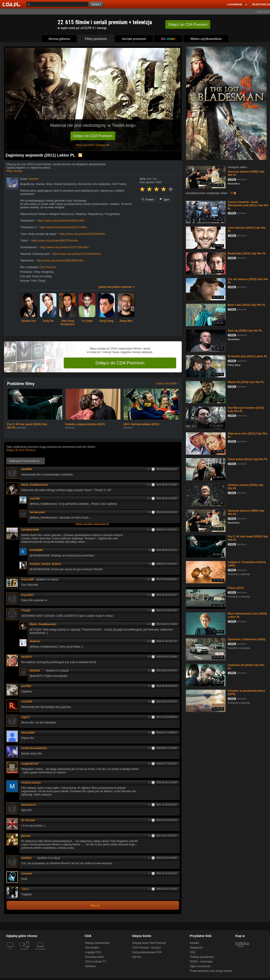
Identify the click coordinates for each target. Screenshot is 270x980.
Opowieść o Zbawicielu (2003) (247, 639)
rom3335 (28, 702)
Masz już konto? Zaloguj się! (93, 145)
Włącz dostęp (14, 171)
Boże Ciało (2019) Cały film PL (247, 305)
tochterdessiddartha (34, 748)
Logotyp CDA (93, 952)
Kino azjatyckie (102, 184)
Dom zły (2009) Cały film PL (245, 331)
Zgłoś (165, 200)
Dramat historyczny (65, 184)
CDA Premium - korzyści (147, 948)
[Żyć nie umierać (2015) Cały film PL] (205, 289)
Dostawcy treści (94, 957)
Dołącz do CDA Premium (93, 136)
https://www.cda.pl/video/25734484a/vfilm (77, 254)
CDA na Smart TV (96, 962)
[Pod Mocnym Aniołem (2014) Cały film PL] (205, 417)
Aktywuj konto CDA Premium (149, 943)
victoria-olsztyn (31, 783)
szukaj (96, 5)
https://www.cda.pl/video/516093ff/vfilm (82, 234)
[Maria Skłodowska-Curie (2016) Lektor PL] (205, 623)
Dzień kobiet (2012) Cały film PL (248, 459)
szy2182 (36, 499)
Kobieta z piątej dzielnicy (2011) (85, 424)
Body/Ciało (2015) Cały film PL (247, 253)
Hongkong (47, 272)
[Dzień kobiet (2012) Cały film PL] (205, 469)
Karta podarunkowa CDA (147, 952)
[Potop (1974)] (205, 598)
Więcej (95, 905)
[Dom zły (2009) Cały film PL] (205, 340)
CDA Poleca (119, 184)
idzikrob (35, 641)
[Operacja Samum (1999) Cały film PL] (205, 177)
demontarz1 (29, 805)
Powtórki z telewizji (239, 574)
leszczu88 (27, 579)
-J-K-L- (26, 889)
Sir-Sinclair (30, 820)
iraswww (27, 874)
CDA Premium (48, 267)
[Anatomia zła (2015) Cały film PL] (205, 675)
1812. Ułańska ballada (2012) (141, 424)
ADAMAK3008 (30, 530)
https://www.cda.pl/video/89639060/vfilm (60, 261)
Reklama (90, 966)
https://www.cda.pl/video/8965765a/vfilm (55, 241)
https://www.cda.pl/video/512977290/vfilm (64, 247)
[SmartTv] (28, 952)
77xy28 (26, 611)
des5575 (26, 657)
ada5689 (26, 469)
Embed (148, 200)
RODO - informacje (201, 962)
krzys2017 (28, 595)
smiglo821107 (30, 764)
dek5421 (36, 671)
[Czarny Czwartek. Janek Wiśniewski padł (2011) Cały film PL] (205, 212)
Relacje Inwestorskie (97, 943)
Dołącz (188, 25)
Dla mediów (92, 948)
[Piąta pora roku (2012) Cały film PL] (205, 443)
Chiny (37, 272)
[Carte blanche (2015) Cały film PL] (205, 237)
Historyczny (84, 184)
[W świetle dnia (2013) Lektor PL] (205, 366)
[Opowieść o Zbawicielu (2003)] (205, 649)
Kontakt (194, 943)
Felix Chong (38, 281)
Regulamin (196, 948)
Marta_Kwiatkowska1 (35, 485)
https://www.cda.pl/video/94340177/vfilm (63, 227)
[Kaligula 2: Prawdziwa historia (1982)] (205, 572)
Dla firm (137, 957)
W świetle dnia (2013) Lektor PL (248, 356)
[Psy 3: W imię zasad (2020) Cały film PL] (205, 546)
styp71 (25, 717)
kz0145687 (38, 550)
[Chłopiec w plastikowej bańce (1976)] (205, 700)
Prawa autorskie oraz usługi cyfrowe (211, 971)
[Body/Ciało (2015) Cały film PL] (205, 263)
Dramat (40, 184)
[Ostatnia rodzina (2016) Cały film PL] (205, 495)
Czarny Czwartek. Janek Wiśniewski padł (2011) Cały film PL (248, 205)
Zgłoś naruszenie (200, 966)
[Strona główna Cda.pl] (12, 4)
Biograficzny (27, 184)
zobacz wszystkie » (167, 383)
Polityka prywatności (202, 957)
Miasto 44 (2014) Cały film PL (246, 382)
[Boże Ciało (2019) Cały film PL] (205, 315)
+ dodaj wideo (262, 12)
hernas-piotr (37, 512)
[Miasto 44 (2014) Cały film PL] (205, 392)
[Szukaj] (57, 4)
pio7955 (26, 686)
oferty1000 (28, 733)
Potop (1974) (236, 588)
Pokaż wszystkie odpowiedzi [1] (92, 524)
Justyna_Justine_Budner (45, 564)
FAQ (193, 952)
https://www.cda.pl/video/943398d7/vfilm (61, 221)
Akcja (49, 184)
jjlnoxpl (26, 836)
